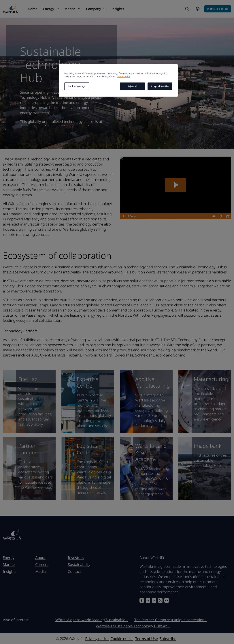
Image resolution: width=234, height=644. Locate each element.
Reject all (132, 86)
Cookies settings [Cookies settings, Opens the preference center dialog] (77, 86)
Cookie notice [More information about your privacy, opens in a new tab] (123, 76)
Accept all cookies (160, 86)
